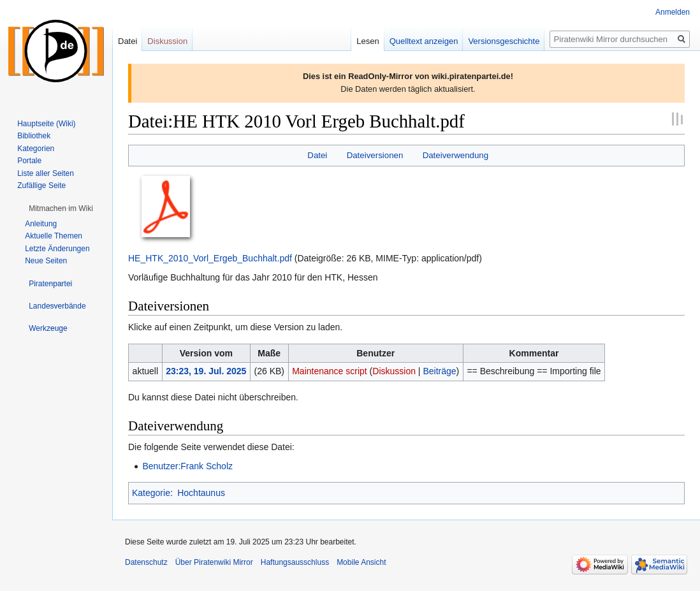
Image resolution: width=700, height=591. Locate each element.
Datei (317, 155)
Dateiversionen (375, 155)
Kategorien (36, 149)
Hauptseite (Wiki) (46, 124)
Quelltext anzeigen (424, 41)
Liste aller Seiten (46, 173)
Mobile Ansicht (361, 562)
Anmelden (673, 12)
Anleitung (41, 224)
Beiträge (439, 371)
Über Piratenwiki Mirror (214, 562)
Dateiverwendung (456, 155)
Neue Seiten (46, 261)
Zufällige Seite (41, 186)
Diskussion (394, 371)
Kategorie (151, 493)
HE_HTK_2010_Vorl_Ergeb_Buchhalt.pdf (210, 258)
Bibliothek (34, 136)
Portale (29, 161)
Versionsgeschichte (504, 41)
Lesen (368, 41)
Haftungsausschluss (295, 562)
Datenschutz (146, 562)
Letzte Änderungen (57, 249)
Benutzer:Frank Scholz (187, 466)
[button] (61, 208)
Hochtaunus (201, 493)
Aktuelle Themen (54, 236)
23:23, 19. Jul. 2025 (206, 371)
